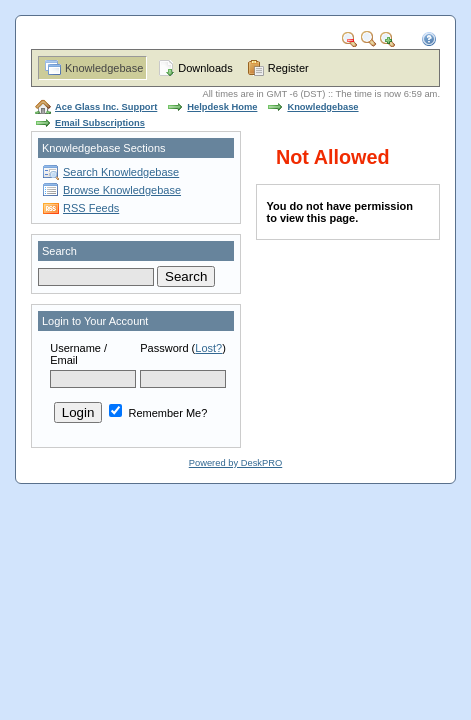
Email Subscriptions (100, 123)
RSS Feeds (91, 208)
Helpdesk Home (222, 107)
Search (59, 251)
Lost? (208, 348)
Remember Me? (158, 413)
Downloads (205, 68)
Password (164, 348)
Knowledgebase (104, 68)
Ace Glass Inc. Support (106, 107)
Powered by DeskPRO (235, 463)
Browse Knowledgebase (122, 190)
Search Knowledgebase (121, 172)
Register (288, 68)
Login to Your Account (95, 321)
